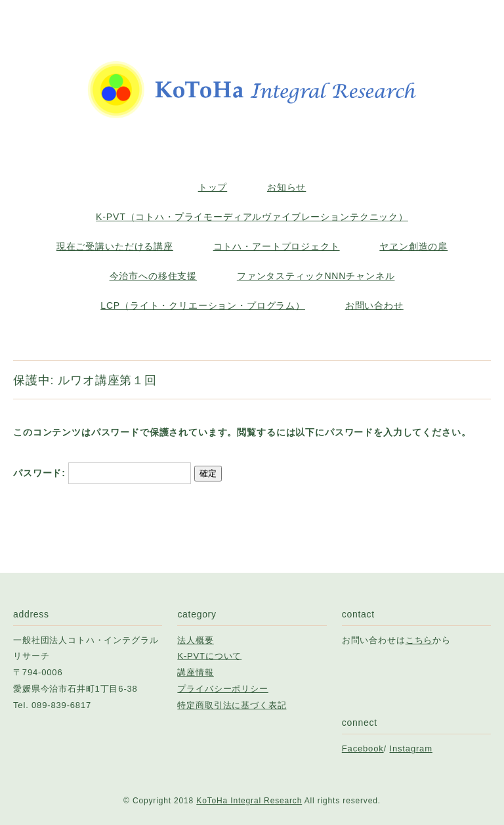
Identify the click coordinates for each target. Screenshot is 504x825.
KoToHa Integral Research (249, 801)
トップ (213, 187)
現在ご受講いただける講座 (115, 246)
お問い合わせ (374, 305)
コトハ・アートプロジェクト (277, 246)
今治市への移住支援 (154, 276)
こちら (419, 640)
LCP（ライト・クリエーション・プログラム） (203, 305)
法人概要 (195, 640)
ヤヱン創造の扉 (413, 246)
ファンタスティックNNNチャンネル (316, 276)
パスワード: (102, 473)
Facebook (363, 748)
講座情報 (195, 672)
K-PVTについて (209, 656)
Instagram (411, 748)
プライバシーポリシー (222, 689)
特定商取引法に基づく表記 (232, 705)
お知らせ (286, 187)
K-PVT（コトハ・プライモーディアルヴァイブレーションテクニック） (252, 217)
